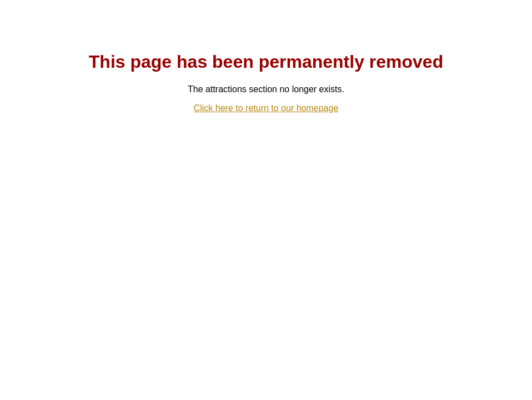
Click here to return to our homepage (266, 108)
